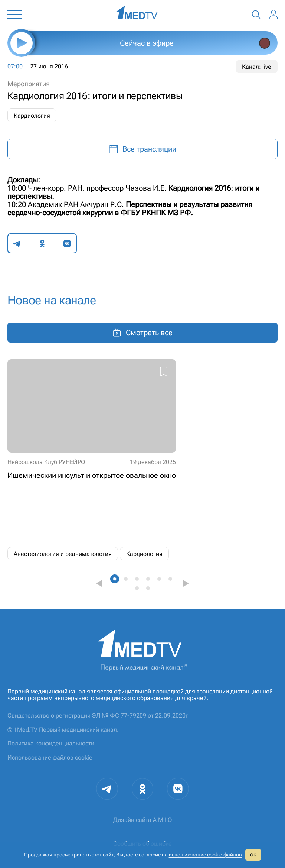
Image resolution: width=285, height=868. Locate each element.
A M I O (162, 820)
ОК (253, 855)
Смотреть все (142, 333)
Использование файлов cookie (50, 757)
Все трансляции (143, 149)
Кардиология (32, 116)
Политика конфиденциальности (51, 743)
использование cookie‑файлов (205, 855)
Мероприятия (29, 84)
